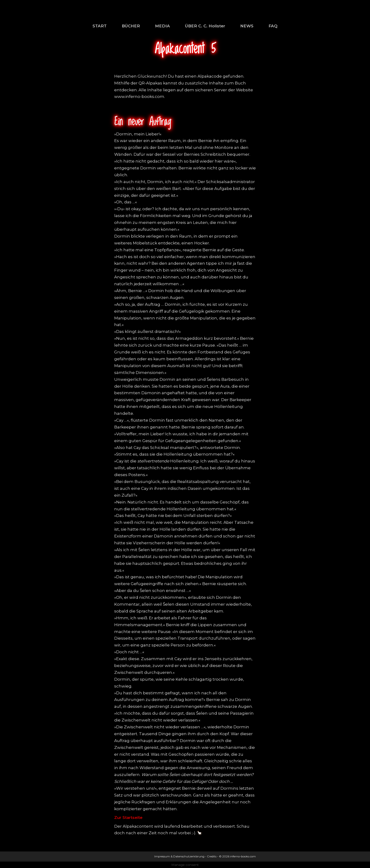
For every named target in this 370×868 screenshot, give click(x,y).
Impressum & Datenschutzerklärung (179, 856)
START (100, 26)
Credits (212, 856)
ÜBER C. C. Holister (205, 26)
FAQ (273, 26)
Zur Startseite (128, 818)
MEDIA (162, 26)
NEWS (247, 26)
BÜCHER (131, 26)
